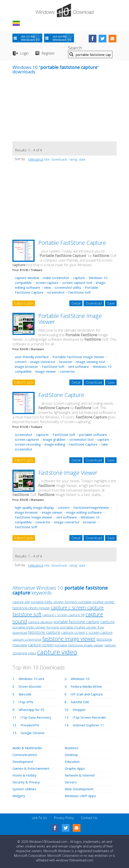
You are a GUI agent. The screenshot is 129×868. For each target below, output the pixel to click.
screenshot (56, 292)
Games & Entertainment (31, 768)
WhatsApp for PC (32, 710)
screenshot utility (68, 287)
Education (72, 762)
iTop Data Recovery (36, 717)
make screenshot (56, 278)
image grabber (54, 439)
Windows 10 (80, 679)
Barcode (25, 694)
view (47, 287)
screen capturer (27, 439)
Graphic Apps (75, 768)
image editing (55, 444)
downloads (59, 159)
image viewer (46, 371)
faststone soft (27, 614)
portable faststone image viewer (79, 645)
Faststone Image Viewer (68, 473)
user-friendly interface (32, 357)
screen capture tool (77, 283)
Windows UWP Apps (80, 796)
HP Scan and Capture (87, 694)
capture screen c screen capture (87, 632)
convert (21, 362)
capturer (42, 435)
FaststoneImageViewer (91, 507)
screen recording (28, 444)
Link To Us (39, 818)
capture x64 (21, 602)
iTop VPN (26, 702)
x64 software (79, 367)
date (82, 159)
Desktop (71, 755)
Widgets (19, 796)
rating (73, 159)
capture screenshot (27, 639)
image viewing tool (91, 362)
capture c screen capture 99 (63, 615)
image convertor (43, 362)
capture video (57, 652)
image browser (26, 367)
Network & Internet (80, 775)
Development (23, 762)
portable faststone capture (76, 622)
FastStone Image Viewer (34, 517)
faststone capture (44, 632)
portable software (93, 435)
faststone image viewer (69, 639)
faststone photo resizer (31, 608)
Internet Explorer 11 (88, 725)
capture (79, 278)
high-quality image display (34, 507)
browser (66, 362)
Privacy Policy (64, 818)
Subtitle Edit (80, 702)
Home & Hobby (24, 775)
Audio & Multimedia (27, 748)
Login (24, 53)
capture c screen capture (77, 607)
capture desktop (40, 622)
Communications (25, 755)
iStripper (79, 710)
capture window (27, 278)
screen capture (47, 283)
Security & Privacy (26, 782)
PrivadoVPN (30, 725)
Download (94, 303)
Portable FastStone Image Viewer (70, 319)
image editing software (84, 512)
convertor (67, 371)
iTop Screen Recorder (89, 717)
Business (72, 748)
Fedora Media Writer (87, 686)
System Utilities (24, 789)
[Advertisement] (46, 110)
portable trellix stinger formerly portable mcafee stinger (73, 602)
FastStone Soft (80, 292)
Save (111, 303)
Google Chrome (33, 733)
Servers (71, 782)
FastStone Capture (61, 395)
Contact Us (89, 818)
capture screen (41, 645)
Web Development (79, 789)
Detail (76, 303)
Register (48, 53)
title (47, 159)
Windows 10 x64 (31, 679)
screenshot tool (81, 439)
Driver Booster (30, 686)
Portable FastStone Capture (72, 243)
